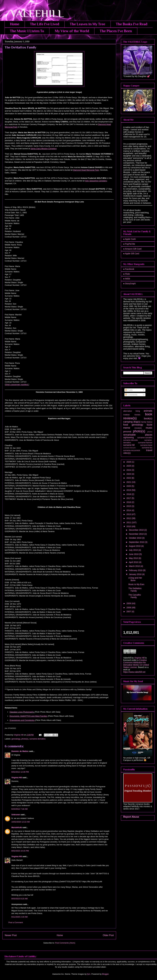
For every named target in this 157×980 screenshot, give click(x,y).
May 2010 (134, 558)
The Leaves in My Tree (88, 24)
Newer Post (11, 935)
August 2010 (135, 546)
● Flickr (127, 274)
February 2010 (136, 570)
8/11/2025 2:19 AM (19, 917)
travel (149, 450)
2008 (129, 608)
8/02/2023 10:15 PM (20, 851)
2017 (129, 498)
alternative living (132, 411)
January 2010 (135, 574)
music (149, 428)
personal (127, 432)
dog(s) (137, 422)
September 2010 (137, 542)
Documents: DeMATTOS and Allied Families (29, 716)
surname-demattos (37, 739)
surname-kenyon (129, 448)
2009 (129, 603)
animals (148, 411)
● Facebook (129, 269)
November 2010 (137, 534)
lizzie (150, 425)
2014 (129, 510)
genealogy (16, 739)
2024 (129, 470)
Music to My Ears (136, 584)
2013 (129, 514)
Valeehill (127, 658)
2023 (129, 474)
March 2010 (135, 566)
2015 (129, 506)
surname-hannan (145, 443)
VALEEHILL (33, 13)
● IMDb (127, 279)
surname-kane (146, 445)
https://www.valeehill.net (134, 672)
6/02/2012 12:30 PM (20, 772)
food (126, 425)
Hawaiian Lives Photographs (22, 712)
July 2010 (134, 550)
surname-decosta (130, 440)
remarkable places (138, 435)
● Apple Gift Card (131, 254)
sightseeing (128, 437)
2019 (129, 490)
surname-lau (147, 448)
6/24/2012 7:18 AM (19, 809)
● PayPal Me (129, 244)
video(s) (127, 453)
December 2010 (137, 530)
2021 (129, 482)
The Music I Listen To (27, 31)
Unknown (16, 815)
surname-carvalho (145, 438)
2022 (129, 478)
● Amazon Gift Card (132, 249)
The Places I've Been (116, 31)
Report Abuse (131, 817)
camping (128, 422)
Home (15, 24)
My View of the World (72, 31)
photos (150, 432)
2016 (129, 502)
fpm (89, 974)
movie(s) (138, 428)
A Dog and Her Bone (135, 579)
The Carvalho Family (135, 596)
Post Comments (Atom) (65, 943)
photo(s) (25, 739)
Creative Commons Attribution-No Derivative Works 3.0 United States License (136, 664)
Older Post (108, 935)
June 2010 (134, 554)
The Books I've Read (132, 24)
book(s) (148, 418)
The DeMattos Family (135, 590)
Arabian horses (132, 415)
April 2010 (134, 562)
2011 (129, 522)
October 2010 (135, 538)
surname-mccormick (132, 450)
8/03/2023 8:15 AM (19, 899)
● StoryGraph (129, 284)
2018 (129, 494)
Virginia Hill (17, 778)
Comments (131, 395)
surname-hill (129, 445)
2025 (129, 466)
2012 (129, 518)
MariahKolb (17, 827)
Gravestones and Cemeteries (22, 720)
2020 (129, 486)
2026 (129, 462)
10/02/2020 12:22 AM (21, 822)
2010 (129, 526)
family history (147, 422)
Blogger (105, 974)
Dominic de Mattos (20, 751)
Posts (129, 390)
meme (127, 428)
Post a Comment (16, 922)
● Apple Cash (129, 239)
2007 (129, 612)
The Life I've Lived (45, 24)
